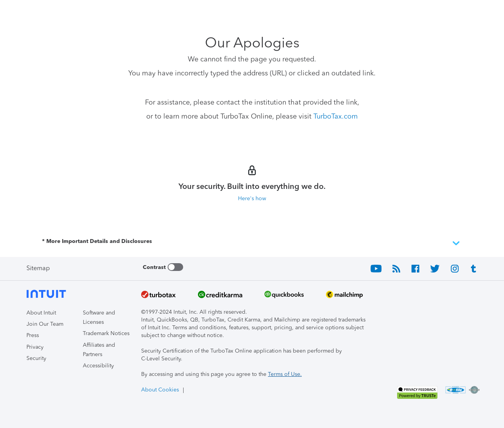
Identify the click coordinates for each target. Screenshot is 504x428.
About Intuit (41, 313)
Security (36, 358)
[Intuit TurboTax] (56, 12)
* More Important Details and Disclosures (252, 243)
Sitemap (38, 268)
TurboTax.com (336, 116)
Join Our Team (45, 324)
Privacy (35, 347)
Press (33, 335)
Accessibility (98, 366)
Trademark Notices (106, 333)
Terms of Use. (285, 374)
